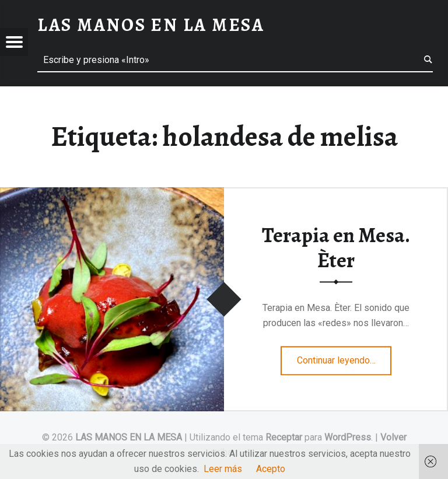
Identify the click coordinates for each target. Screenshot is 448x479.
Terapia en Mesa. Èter (336, 248)
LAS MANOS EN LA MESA (129, 437)
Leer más (223, 469)
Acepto (271, 469)
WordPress (348, 437)
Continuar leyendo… (344, 356)
